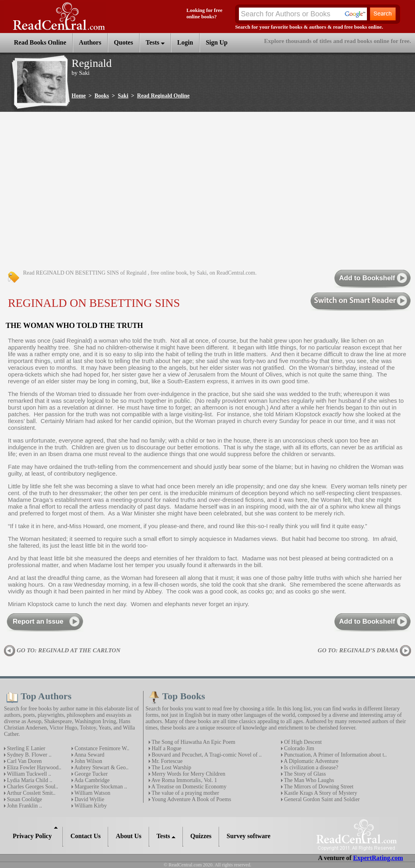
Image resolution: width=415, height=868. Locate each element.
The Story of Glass (304, 774)
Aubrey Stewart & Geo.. (101, 768)
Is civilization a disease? (310, 768)
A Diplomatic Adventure (310, 761)
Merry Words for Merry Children (188, 774)
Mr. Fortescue (166, 761)
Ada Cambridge (91, 780)
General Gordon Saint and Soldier (321, 799)
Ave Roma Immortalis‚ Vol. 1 (184, 780)
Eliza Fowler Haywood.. (33, 768)
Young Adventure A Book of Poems (191, 799)
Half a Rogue (166, 748)
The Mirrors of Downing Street (318, 787)
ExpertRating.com (378, 858)
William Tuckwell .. (28, 774)
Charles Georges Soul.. (32, 787)
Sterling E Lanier (25, 748)
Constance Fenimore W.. (101, 748)
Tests (155, 42)
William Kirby (90, 806)
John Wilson (88, 761)
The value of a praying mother (185, 793)
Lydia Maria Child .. (29, 780)
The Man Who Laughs (308, 780)
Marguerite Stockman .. (100, 787)
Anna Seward (89, 755)
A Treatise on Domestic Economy (188, 787)
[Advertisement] (79, 191)
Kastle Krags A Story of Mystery (320, 793)
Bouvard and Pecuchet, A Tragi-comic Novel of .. (206, 755)
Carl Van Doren (24, 761)
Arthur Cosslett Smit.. (31, 793)
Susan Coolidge (24, 799)
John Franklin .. (24, 806)
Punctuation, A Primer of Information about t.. (335, 755)
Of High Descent (302, 742)
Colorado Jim (298, 748)
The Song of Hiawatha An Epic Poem (193, 742)
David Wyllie (89, 799)
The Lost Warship (171, 768)
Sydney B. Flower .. (29, 755)
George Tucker (90, 774)
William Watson (92, 793)
